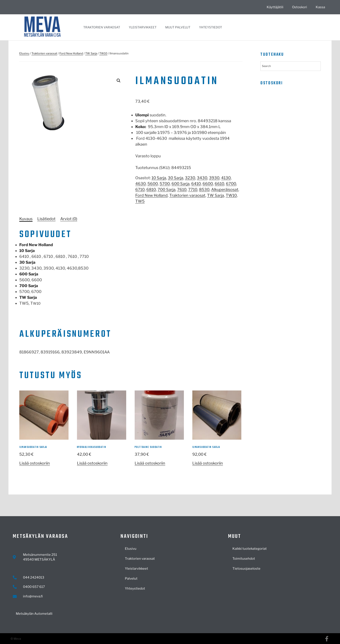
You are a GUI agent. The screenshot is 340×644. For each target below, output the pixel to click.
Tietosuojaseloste (246, 569)
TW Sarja (91, 53)
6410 (196, 184)
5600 (153, 184)
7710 (193, 189)
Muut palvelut (178, 27)
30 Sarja (176, 178)
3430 (202, 178)
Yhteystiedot (211, 27)
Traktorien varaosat (102, 27)
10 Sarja (159, 178)
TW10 (103, 53)
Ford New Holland (71, 53)
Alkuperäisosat (225, 189)
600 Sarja (181, 184)
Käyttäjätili (275, 7)
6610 (219, 184)
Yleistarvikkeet (143, 27)
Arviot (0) (69, 219)
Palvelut (131, 579)
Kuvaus (26, 219)
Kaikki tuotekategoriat (250, 549)
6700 (231, 184)
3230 (190, 178)
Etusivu (24, 53)
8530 (204, 189)
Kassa (320, 7)
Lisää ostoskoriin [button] (35, 463)
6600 (208, 184)
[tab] (26, 219)
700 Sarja (167, 189)
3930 (214, 178)
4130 (226, 178)
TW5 (140, 201)
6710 (140, 189)
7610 (182, 189)
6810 (151, 189)
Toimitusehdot (244, 559)
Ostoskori (300, 7)
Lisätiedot (46, 219)
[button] (119, 81)
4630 (141, 184)
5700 (165, 184)
